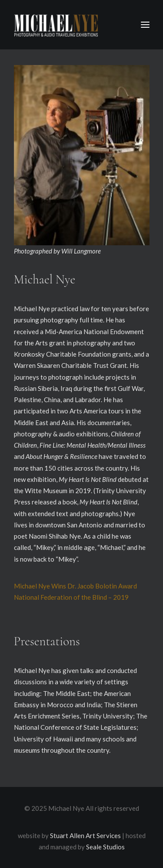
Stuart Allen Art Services (85, 835)
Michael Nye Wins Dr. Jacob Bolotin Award (75, 586)
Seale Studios (105, 847)
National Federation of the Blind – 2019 (71, 597)
